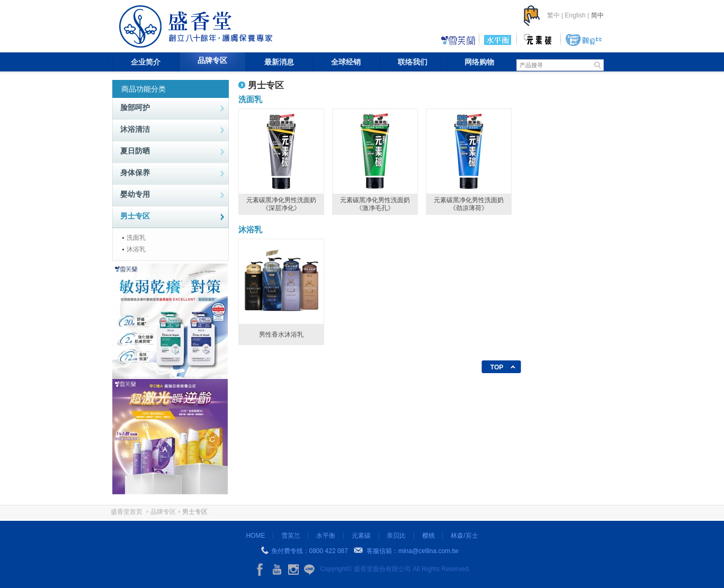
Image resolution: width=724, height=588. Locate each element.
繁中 (553, 15)
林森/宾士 (464, 536)
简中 (597, 15)
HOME (255, 536)
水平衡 (326, 536)
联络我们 (413, 62)
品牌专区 (212, 60)
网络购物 (479, 62)
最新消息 (279, 62)
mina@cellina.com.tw (428, 551)
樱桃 (428, 536)
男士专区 (135, 216)
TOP (497, 367)
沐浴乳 (136, 249)
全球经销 (346, 62)
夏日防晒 (135, 151)
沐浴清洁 (135, 129)
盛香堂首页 (127, 512)
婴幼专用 (135, 195)
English (575, 15)
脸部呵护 (135, 108)
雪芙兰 (291, 536)
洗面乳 (136, 238)
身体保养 (135, 173)
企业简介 (146, 62)
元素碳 (361, 536)
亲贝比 (396, 536)
